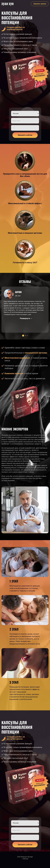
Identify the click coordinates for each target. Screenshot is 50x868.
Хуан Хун (8, 4)
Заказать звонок (40, 4)
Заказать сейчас (25, 135)
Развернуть (25, 318)
